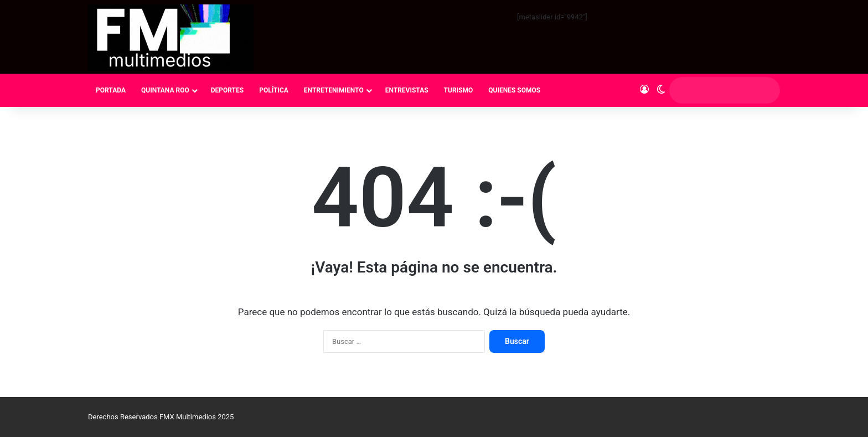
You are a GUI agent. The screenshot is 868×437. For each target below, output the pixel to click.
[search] (714, 90)
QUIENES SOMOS (514, 90)
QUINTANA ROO (165, 90)
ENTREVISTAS (407, 90)
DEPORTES (227, 90)
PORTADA (111, 90)
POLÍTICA (274, 90)
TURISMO (459, 90)
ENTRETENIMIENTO (334, 90)
